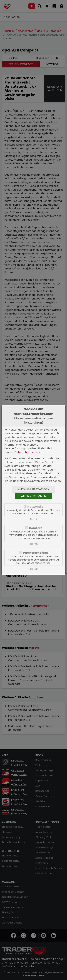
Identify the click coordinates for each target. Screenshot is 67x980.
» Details (33, 519)
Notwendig (35, 507)
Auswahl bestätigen (34, 489)
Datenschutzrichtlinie (28, 452)
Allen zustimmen (34, 496)
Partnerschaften (35, 553)
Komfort (35, 528)
